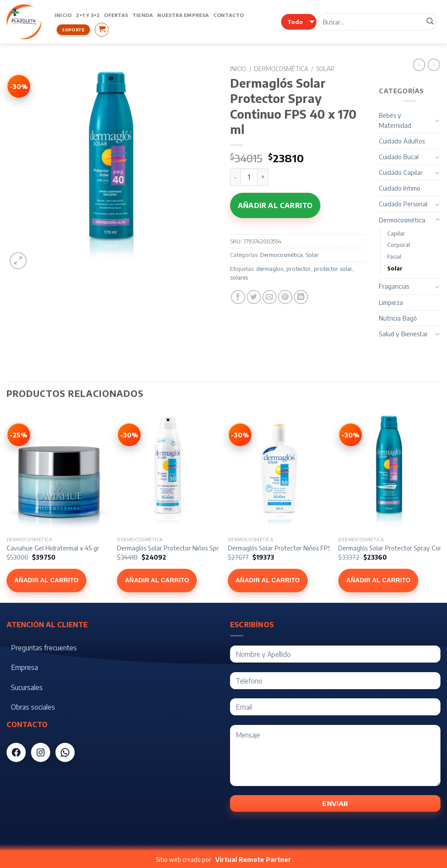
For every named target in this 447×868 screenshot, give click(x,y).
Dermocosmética (281, 69)
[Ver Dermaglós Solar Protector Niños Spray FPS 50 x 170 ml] (129, 435)
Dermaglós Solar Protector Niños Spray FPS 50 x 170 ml (194, 548)
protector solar (333, 269)
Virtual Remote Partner (253, 859)
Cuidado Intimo (400, 188)
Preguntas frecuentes (44, 648)
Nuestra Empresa (183, 15)
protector (299, 269)
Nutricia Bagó (398, 318)
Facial (394, 256)
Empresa (24, 667)
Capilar (396, 233)
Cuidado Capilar (401, 172)
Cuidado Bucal (399, 157)
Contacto (229, 15)
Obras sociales (33, 707)
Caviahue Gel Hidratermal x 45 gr (53, 548)
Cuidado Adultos (402, 141)
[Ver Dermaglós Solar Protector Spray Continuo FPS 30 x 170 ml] (351, 435)
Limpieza (391, 302)
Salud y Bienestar (403, 334)
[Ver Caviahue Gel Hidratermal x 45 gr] (19, 435)
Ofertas (116, 15)
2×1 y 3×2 (88, 15)
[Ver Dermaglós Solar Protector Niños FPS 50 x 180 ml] (240, 435)
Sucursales (27, 687)
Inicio (63, 15)
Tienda (143, 15)
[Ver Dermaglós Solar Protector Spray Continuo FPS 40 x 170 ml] (19, 86)
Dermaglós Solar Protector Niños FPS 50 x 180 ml (296, 548)
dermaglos (270, 269)
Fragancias (394, 286)
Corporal (399, 245)
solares (239, 277)
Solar (325, 69)
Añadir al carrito (275, 205)
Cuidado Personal (403, 204)
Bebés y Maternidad (395, 120)
